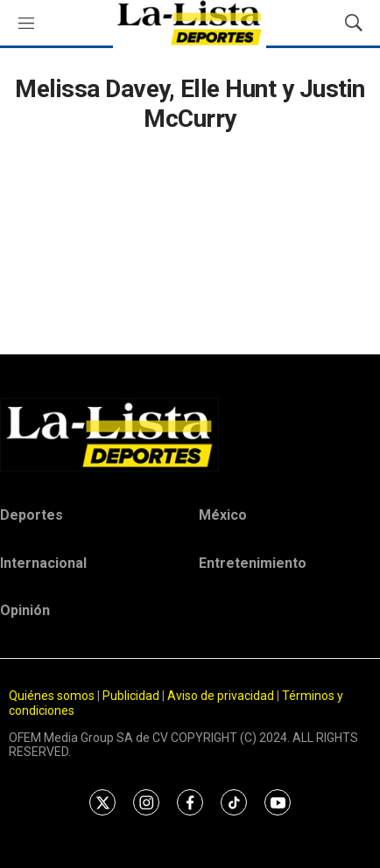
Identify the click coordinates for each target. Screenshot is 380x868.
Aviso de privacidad (221, 696)
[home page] (190, 435)
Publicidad (132, 696)
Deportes (32, 515)
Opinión (25, 610)
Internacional (43, 563)
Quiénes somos (52, 696)
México (223, 515)
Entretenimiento (253, 563)
